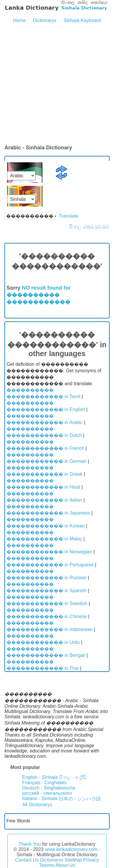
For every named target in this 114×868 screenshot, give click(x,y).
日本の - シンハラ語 (80, 799)
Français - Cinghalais (44, 783)
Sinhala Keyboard (82, 20)
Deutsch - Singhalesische (49, 788)
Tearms (47, 865)
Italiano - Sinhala (40, 798)
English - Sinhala (40, 777)
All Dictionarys (37, 805)
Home (19, 20)
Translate (69, 216)
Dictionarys (45, 20)
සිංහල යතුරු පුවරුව (89, 227)
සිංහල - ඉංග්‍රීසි (73, 777)
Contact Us (27, 860)
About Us (65, 865)
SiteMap (73, 860)
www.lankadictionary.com (71, 849)
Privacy (91, 860)
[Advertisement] (57, 84)
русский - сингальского (47, 793)
